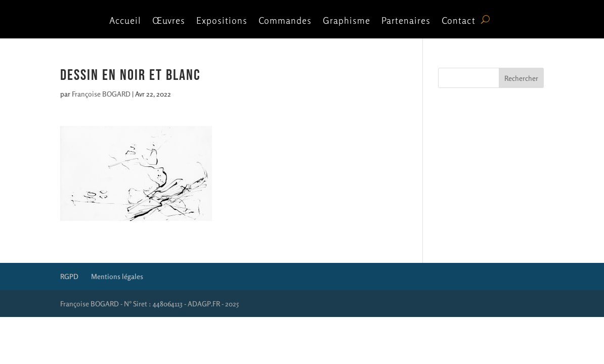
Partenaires (406, 21)
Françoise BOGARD (101, 94)
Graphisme (347, 21)
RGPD (69, 276)
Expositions (222, 21)
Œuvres (169, 21)
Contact (459, 21)
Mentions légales (117, 276)
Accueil (125, 21)
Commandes (285, 21)
